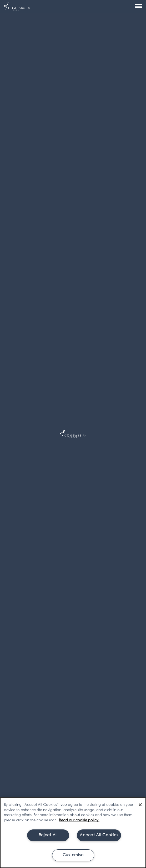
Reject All (48, 835)
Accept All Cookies (99, 835)
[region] (73, 833)
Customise (73, 855)
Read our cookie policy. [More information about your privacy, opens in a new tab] (79, 820)
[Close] (140, 805)
